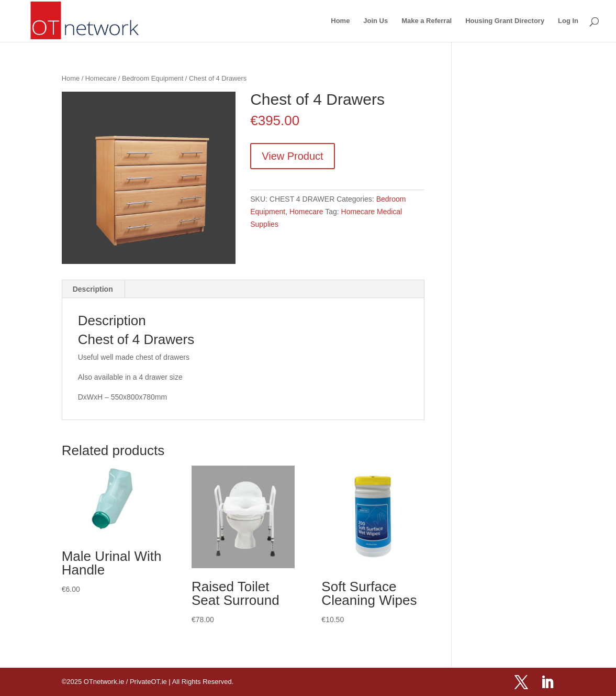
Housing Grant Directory (505, 21)
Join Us (376, 21)
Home (340, 21)
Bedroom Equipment (153, 78)
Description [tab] (93, 289)
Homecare (101, 78)
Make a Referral (427, 21)
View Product (292, 156)
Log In (568, 21)
